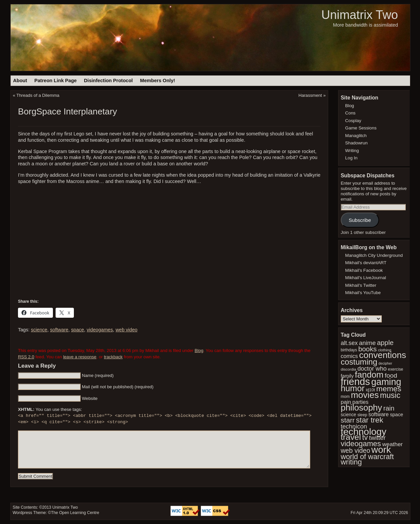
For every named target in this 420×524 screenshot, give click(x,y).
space (78, 330)
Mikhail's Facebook (364, 270)
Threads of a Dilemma (38, 95)
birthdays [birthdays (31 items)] (349, 350)
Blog (199, 350)
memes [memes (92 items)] (389, 389)
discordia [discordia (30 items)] (348, 369)
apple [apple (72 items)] (385, 343)
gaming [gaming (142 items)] (386, 382)
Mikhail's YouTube (363, 293)
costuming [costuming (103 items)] (359, 362)
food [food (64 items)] (391, 375)
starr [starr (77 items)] (348, 420)
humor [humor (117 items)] (353, 388)
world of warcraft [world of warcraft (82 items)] (367, 457)
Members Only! (158, 81)
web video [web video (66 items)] (355, 450)
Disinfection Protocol (108, 81)
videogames (100, 330)
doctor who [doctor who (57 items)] (372, 369)
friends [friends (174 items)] (355, 381)
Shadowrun (356, 143)
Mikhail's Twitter (361, 285)
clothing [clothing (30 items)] (385, 350)
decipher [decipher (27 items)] (385, 363)
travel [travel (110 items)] (351, 437)
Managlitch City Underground (374, 255)
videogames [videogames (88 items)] (361, 444)
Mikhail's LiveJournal (366, 278)
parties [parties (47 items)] (360, 402)
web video (126, 330)
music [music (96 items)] (390, 395)
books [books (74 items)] (367, 349)
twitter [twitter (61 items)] (377, 438)
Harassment (310, 95)
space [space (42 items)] (397, 415)
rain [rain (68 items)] (389, 408)
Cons (350, 113)
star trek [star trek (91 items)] (370, 420)
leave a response (80, 357)
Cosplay (353, 121)
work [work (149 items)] (381, 450)
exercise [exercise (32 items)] (396, 369)
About (20, 81)
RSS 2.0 (26, 357)
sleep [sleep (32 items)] (362, 415)
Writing (352, 151)
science (39, 330)
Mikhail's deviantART (366, 263)
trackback (113, 357)
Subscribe (360, 220)
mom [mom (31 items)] (345, 397)
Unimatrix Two (359, 15)
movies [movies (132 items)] (365, 395)
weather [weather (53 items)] (393, 444)
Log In (351, 158)
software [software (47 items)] (379, 414)
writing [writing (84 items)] (351, 462)
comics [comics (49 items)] (349, 356)
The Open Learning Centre (75, 513)
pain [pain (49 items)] (346, 402)
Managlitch (356, 136)
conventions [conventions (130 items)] (383, 355)
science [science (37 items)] (349, 415)
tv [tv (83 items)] (365, 437)
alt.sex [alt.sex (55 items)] (349, 343)
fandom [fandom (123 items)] (369, 375)
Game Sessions (361, 128)
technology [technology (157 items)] (364, 432)
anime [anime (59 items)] (367, 343)
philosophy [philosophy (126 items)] (361, 408)
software (59, 330)
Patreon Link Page (55, 81)
